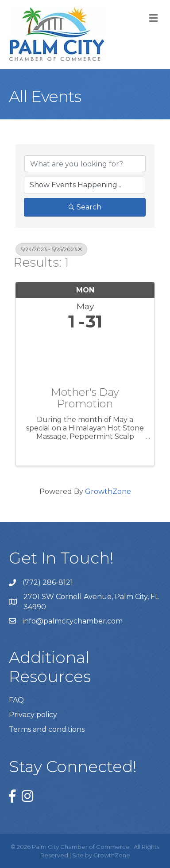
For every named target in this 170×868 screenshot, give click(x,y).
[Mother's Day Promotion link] (85, 357)
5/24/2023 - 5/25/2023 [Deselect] (51, 249)
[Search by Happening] (85, 185)
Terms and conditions (47, 729)
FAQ (16, 700)
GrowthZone (108, 491)
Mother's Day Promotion (85, 398)
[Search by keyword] (85, 164)
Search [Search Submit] (85, 207)
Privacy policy (33, 715)
